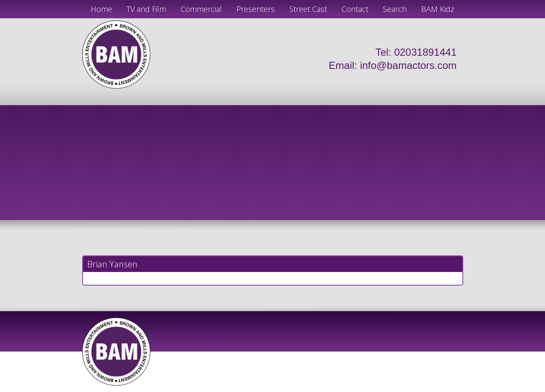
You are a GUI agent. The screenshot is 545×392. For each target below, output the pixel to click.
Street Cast (308, 9)
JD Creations (254, 389)
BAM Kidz (438, 9)
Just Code (328, 389)
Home (101, 9)
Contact (355, 9)
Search (395, 9)
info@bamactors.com (408, 65)
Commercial (201, 9)
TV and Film (146, 9)
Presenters (255, 9)
